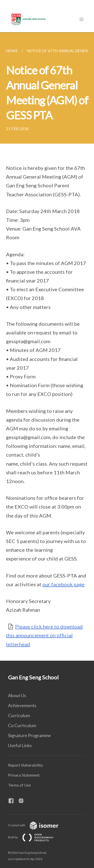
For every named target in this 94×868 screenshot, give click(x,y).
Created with (37, 825)
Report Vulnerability (25, 765)
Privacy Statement (24, 775)
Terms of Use (19, 785)
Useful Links (20, 745)
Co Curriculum (22, 725)
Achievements (22, 705)
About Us (17, 695)
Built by (35, 837)
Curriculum (19, 715)
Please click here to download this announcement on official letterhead (44, 635)
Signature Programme (29, 735)
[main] (47, 346)
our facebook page (63, 584)
